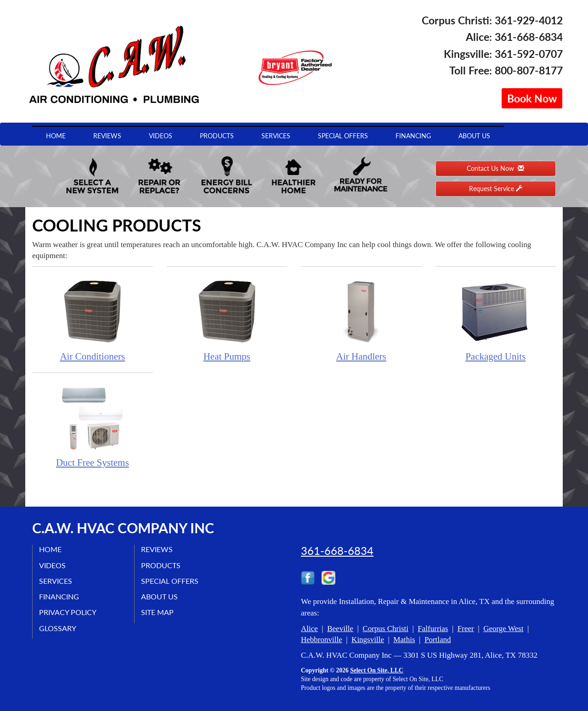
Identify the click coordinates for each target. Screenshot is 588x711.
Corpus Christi (385, 629)
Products (217, 136)
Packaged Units (496, 319)
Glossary (58, 628)
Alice (309, 629)
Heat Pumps (227, 319)
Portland (438, 640)
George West (503, 629)
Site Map (158, 612)
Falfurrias (433, 629)
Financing (413, 136)
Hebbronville (322, 640)
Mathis (404, 640)
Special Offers (343, 136)
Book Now (532, 98)
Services (276, 136)
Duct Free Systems (93, 425)
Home (56, 136)
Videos (161, 136)
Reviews (107, 136)
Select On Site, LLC (377, 670)
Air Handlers (361, 319)
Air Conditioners (93, 319)
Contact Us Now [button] (495, 168)
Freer (466, 629)
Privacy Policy (68, 612)
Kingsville (368, 640)
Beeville (340, 629)
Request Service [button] (496, 189)
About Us (474, 136)
